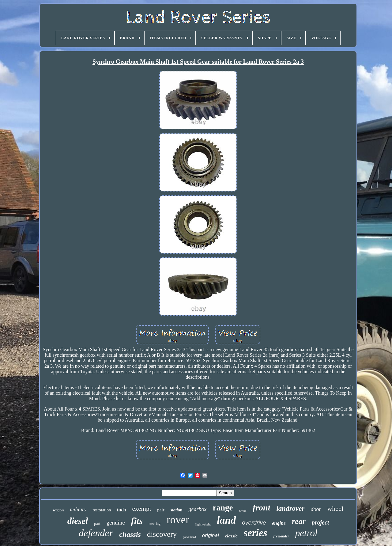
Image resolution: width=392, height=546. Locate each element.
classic (231, 536)
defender (96, 533)
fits (137, 521)
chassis (130, 534)
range (223, 508)
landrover (290, 508)
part (97, 523)
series (256, 533)
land (226, 520)
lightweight (203, 524)
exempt (141, 509)
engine (279, 523)
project (320, 522)
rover (178, 520)
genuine (116, 523)
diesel (78, 521)
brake (243, 511)
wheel (335, 508)
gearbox (197, 509)
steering (155, 524)
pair (161, 510)
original (211, 535)
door (316, 509)
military (78, 509)
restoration (102, 510)
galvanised (189, 537)
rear (299, 521)
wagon (58, 510)
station (177, 510)
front (262, 508)
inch (121, 510)
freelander (281, 536)
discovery (162, 534)
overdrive (254, 523)
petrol (306, 533)
